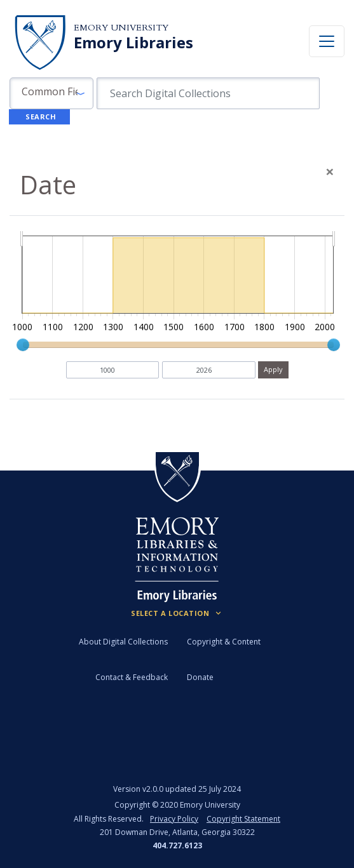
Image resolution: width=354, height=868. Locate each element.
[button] (51, 93)
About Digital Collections (123, 642)
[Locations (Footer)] (177, 613)
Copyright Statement (243, 819)
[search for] (208, 93)
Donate (200, 677)
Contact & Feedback (132, 677)
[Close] (330, 171)
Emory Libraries (133, 43)
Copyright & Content (224, 642)
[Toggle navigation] (327, 41)
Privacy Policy (174, 819)
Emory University (121, 28)
